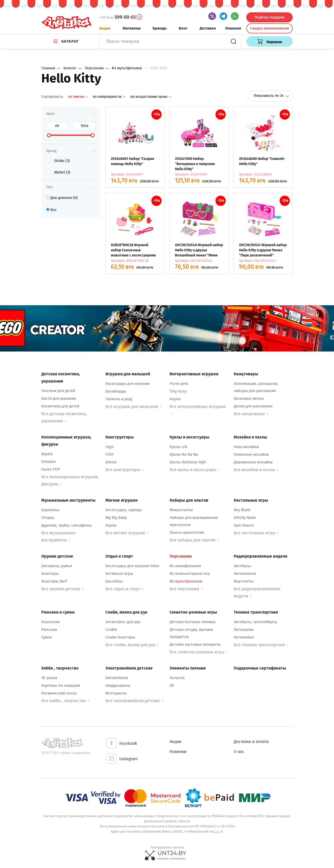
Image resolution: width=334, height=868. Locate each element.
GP (172, 685)
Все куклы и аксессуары (195, 470)
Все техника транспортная (261, 645)
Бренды (160, 28)
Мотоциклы (116, 693)
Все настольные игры (256, 533)
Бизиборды (116, 391)
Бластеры (50, 574)
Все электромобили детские (134, 701)
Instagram (122, 759)
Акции (105, 28)
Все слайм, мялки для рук (132, 645)
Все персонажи (186, 589)
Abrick (111, 462)
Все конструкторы (125, 470)
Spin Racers (244, 525)
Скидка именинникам (270, 28)
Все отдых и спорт (125, 589)
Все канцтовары (251, 414)
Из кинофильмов (185, 566)
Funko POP (51, 469)
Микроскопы (181, 510)
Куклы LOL (179, 447)
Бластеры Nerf (54, 581)
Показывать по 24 (272, 96)
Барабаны (50, 510)
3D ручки (49, 678)
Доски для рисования (253, 406)
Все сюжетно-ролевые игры (199, 652)
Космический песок (59, 693)
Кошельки (51, 622)
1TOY (110, 454)
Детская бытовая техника (193, 622)
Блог (183, 28)
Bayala (47, 454)
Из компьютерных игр (190, 574)
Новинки (233, 28)
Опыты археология (187, 532)
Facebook (121, 744)
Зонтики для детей (58, 391)
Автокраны (244, 629)
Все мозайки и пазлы (256, 470)
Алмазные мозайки (251, 454)
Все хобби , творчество (65, 701)
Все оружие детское (62, 589)
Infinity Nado (245, 518)
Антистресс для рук (123, 622)
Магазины (132, 28)
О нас (239, 752)
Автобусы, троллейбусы (255, 622)
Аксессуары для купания (127, 384)
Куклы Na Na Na (184, 454)
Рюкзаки (49, 629)
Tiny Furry (178, 391)
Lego (110, 447)
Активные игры (119, 574)
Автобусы (242, 566)
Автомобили (245, 574)
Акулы (175, 399)
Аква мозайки (246, 447)
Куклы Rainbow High (188, 462)
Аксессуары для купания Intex (132, 566)
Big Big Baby (116, 518)
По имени (78, 97)
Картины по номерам (61, 685)
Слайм (111, 629)
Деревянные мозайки (253, 462)
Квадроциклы (118, 685)
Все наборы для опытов (194, 540)
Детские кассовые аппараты (195, 644)
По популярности (109, 97)
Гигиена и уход (119, 399)
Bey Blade (242, 510)
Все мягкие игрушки (127, 533)
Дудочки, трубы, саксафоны (66, 525)
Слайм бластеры (120, 637)
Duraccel (177, 678)
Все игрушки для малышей (133, 407)
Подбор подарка (269, 17)
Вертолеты (244, 581)
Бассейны (114, 581)
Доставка (208, 28)
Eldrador (49, 462)
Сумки (47, 637)
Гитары (48, 518)
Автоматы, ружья (57, 566)
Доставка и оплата (251, 742)
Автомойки (244, 637)
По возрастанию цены (151, 97)
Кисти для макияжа (59, 398)
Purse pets (179, 384)
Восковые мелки (249, 398)
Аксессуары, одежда (124, 510)
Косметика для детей (60, 406)
